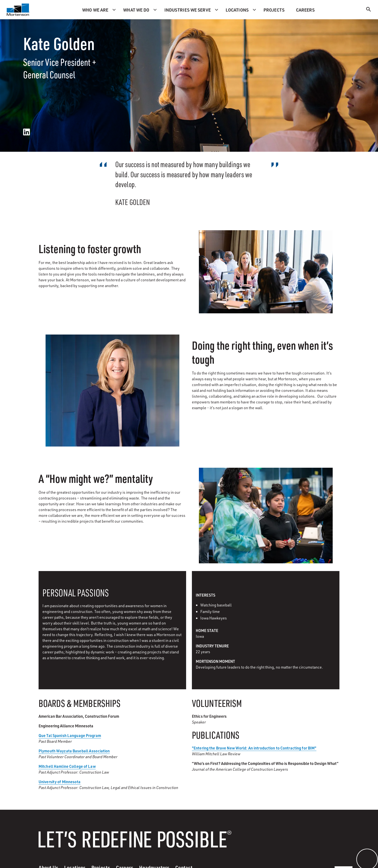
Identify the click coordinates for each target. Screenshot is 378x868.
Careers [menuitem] (305, 10)
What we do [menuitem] (136, 10)
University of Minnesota (60, 782)
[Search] (369, 10)
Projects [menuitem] (274, 10)
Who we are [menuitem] (95, 10)
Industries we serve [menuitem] (188, 10)
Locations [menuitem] (237, 10)
